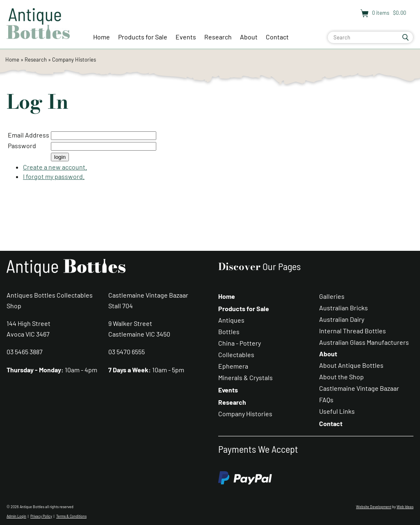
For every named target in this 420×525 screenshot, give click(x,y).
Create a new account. (55, 167)
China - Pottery (240, 343)
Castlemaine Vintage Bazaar (359, 388)
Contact (277, 37)
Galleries (332, 296)
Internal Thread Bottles (353, 331)
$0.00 (399, 13)
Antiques (231, 320)
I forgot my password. (54, 176)
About (249, 37)
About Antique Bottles (351, 365)
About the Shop (341, 377)
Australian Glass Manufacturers (364, 342)
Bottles (229, 331)
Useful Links (337, 411)
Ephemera (233, 366)
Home (102, 37)
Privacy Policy (41, 516)
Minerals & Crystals (245, 377)
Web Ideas (405, 507)
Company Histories (74, 60)
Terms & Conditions (71, 516)
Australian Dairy (342, 319)
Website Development (374, 507)
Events (186, 37)
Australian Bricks (344, 308)
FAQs (326, 400)
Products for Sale (143, 37)
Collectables (236, 354)
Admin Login (16, 516)
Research (218, 37)
